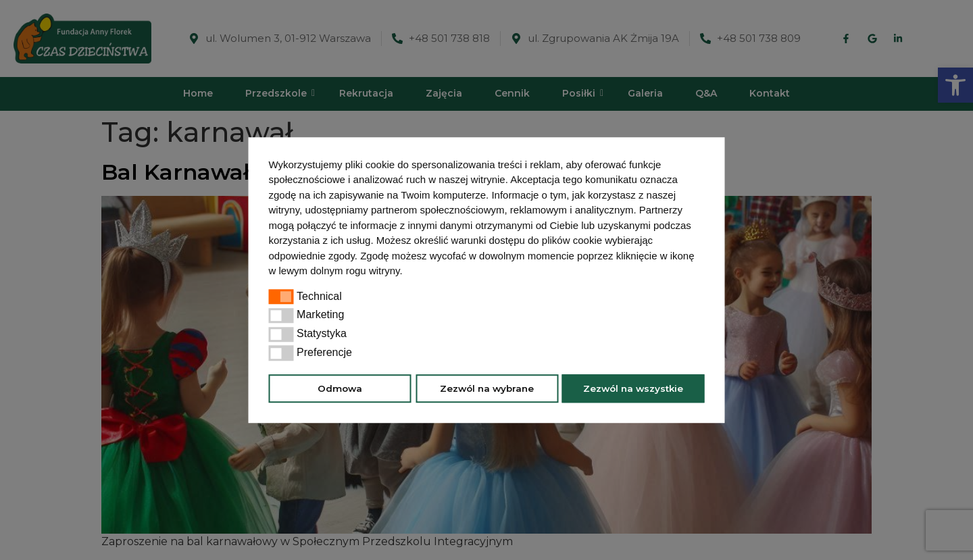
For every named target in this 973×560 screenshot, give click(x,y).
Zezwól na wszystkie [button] (633, 388)
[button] (407, 272)
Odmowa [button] (340, 388)
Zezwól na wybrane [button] (487, 388)
